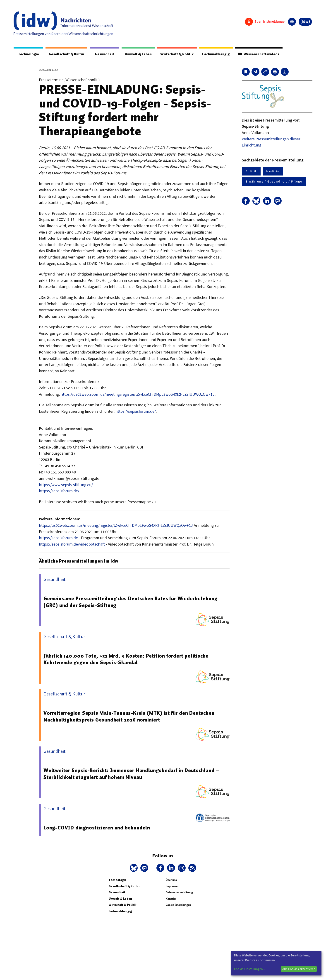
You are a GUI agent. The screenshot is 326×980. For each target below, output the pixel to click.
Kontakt (171, 899)
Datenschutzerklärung (179, 893)
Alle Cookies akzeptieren (299, 969)
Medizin (273, 171)
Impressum (173, 886)
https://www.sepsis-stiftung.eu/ (66, 485)
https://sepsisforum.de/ (136, 411)
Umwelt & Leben (135, 54)
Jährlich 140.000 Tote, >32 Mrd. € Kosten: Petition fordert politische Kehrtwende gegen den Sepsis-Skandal (127, 659)
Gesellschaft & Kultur (65, 54)
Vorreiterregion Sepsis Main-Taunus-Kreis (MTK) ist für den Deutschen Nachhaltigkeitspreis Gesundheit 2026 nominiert (129, 717)
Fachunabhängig (215, 54)
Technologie (28, 54)
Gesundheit (102, 54)
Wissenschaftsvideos (258, 54)
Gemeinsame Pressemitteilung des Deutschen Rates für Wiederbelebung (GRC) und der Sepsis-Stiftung (131, 602)
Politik (251, 171)
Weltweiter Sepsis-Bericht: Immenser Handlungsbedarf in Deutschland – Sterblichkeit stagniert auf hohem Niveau (132, 774)
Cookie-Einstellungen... (249, 969)
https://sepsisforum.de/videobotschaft (72, 544)
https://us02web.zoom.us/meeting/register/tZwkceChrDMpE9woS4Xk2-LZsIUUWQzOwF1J (138, 394)
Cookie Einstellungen (178, 905)
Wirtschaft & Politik (175, 54)
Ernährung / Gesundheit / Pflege (274, 182)
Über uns (171, 880)
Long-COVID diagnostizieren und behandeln (97, 828)
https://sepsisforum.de (58, 538)
